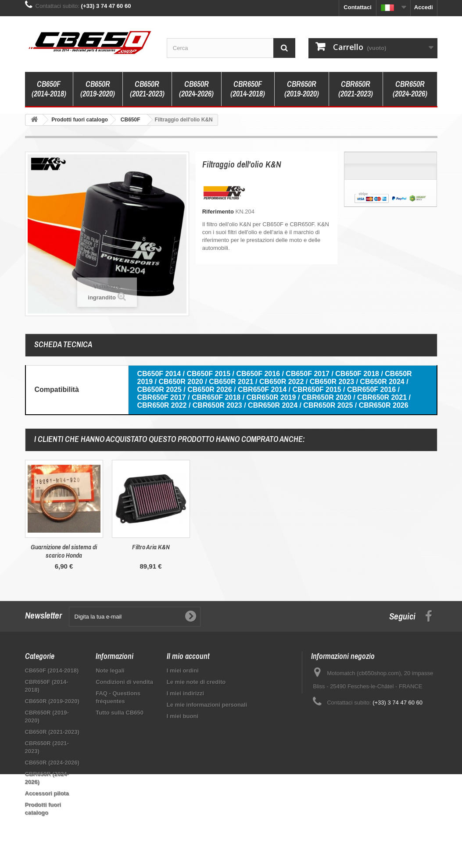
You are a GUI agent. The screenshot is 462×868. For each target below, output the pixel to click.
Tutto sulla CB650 (120, 713)
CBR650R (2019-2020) (302, 89)
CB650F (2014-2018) (49, 89)
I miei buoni (183, 716)
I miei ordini (183, 671)
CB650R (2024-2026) (196, 89)
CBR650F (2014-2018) (248, 89)
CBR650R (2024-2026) (410, 89)
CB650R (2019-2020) (98, 89)
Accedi (424, 7)
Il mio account (188, 656)
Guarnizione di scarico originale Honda (151, 551)
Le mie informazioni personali (207, 705)
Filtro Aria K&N (325, 547)
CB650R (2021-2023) (147, 89)
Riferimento (218, 212)
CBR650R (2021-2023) (356, 89)
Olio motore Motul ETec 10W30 (64, 547)
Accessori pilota (47, 793)
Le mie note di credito (196, 682)
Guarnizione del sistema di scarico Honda (238, 551)
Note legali (110, 671)
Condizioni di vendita (124, 682)
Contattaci (358, 7)
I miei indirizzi (185, 693)
